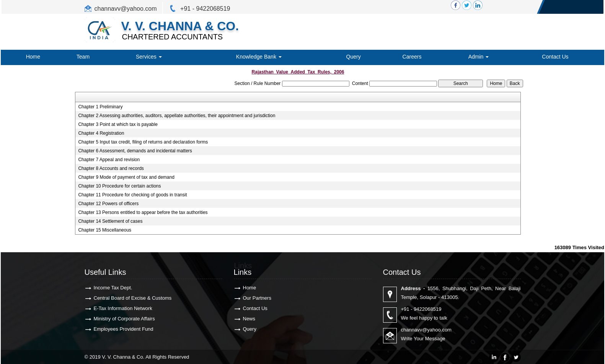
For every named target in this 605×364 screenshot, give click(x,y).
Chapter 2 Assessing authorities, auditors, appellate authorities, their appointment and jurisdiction (177, 116)
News (249, 319)
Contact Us (555, 57)
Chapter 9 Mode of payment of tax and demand (126, 177)
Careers (412, 57)
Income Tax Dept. (113, 288)
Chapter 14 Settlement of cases (110, 221)
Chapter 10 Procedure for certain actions (119, 186)
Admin (479, 57)
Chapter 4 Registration (101, 133)
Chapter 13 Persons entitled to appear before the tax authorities (143, 212)
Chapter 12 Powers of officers (108, 204)
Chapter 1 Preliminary (100, 107)
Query (354, 57)
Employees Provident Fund (124, 329)
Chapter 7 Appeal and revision (109, 160)
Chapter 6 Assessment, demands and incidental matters (135, 151)
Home (33, 57)
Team (83, 57)
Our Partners (257, 298)
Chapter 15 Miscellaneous (105, 230)
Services (149, 57)
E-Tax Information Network (123, 308)
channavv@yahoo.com (126, 9)
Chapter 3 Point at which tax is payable (118, 124)
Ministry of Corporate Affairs (124, 319)
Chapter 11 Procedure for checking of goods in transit (132, 195)
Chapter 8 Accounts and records (111, 168)
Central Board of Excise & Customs (133, 298)
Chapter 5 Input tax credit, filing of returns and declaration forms (143, 142)
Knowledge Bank (259, 57)
